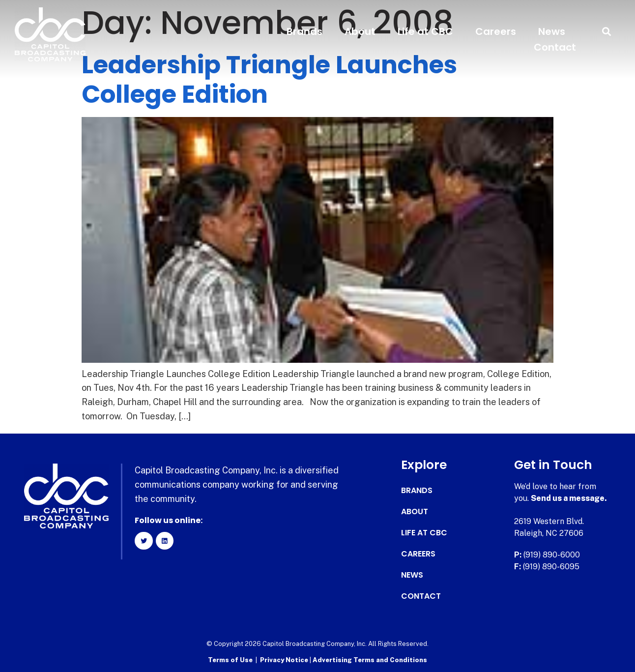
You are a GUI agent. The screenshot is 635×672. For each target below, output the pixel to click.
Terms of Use (230, 660)
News (552, 31)
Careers (496, 31)
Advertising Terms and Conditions (370, 660)
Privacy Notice (285, 660)
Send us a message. (569, 498)
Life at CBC (425, 31)
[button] (607, 32)
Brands (304, 31)
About (360, 31)
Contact (555, 47)
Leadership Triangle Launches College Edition (269, 80)
